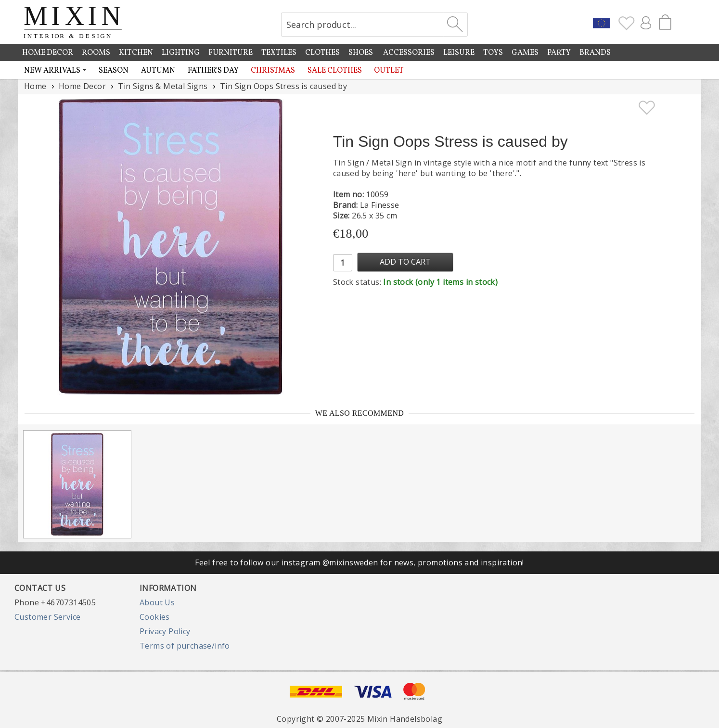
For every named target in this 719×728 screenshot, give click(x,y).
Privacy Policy (165, 631)
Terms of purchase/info (185, 646)
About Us (157, 602)
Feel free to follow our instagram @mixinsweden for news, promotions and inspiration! (359, 562)
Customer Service (47, 617)
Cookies (155, 617)
